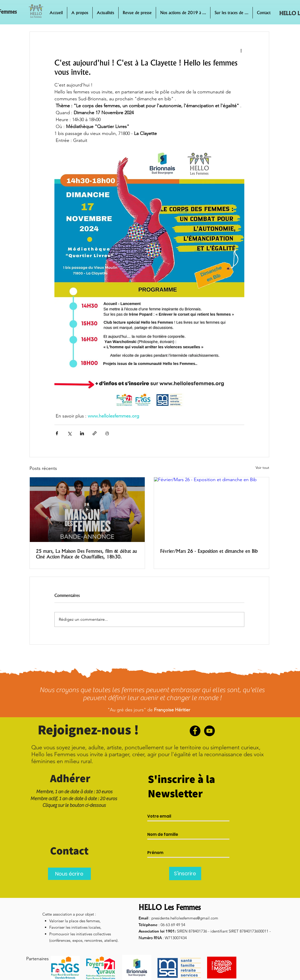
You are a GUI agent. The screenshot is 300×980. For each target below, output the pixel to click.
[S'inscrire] (185, 874)
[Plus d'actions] (241, 50)
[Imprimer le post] (107, 433)
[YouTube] (209, 731)
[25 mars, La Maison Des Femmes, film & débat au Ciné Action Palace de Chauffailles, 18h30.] (87, 510)
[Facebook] (195, 731)
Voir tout (262, 468)
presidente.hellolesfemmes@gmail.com (185, 918)
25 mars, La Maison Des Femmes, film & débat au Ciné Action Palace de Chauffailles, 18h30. (86, 554)
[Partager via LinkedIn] (82, 433)
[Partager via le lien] (95, 433)
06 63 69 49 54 (173, 925)
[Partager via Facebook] (57, 433)
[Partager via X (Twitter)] (69, 433)
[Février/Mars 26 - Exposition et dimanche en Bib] (211, 510)
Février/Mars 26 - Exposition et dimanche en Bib (209, 551)
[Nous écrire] (69, 874)
